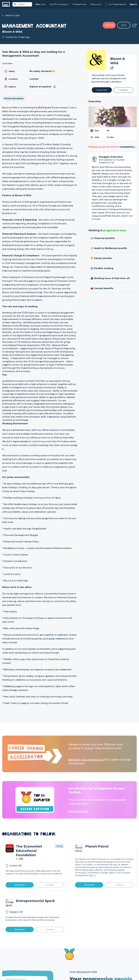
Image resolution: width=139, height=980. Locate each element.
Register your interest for (86, 760)
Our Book (108, 953)
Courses (40, 953)
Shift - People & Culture (81, 958)
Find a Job (41, 949)
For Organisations (117, 4)
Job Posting (75, 949)
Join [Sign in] (38, 944)
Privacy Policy (25, 971)
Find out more (79, 811)
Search (19, 4)
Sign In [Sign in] (133, 4)
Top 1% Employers (59, 4)
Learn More (83, 880)
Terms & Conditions (10, 971)
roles (40, 4)
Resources (96, 4)
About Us (108, 944)
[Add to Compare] (123, 90)
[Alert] (102, 90)
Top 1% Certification (79, 953)
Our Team (108, 949)
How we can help (78, 944)
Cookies (36, 971)
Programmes (79, 4)
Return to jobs (11, 15)
